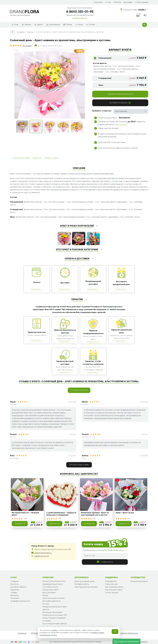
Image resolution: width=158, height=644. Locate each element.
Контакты (98, 2)
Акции (45, 595)
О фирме (15, 581)
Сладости (22, 633)
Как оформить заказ (114, 587)
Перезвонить (111, 581)
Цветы (39, 25)
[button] (126, 641)
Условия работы (82, 584)
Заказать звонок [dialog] (80, 18)
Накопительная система (53, 598)
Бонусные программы (52, 612)
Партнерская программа (86, 587)
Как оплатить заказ (114, 590)
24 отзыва (27, 46)
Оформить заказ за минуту (120, 94)
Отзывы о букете (52, 158)
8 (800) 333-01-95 (80, 12)
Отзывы (14, 593)
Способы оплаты (50, 587)
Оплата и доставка (21, 158)
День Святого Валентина (127, 633)
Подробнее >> (37, 289)
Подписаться (105, 562)
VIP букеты (35, 633)
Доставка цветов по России (52, 603)
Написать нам (111, 584)
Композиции (53, 25)
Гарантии (37, 158)
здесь (121, 550)
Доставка (128, 2)
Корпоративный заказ (84, 581)
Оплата (117, 2)
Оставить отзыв (79, 390)
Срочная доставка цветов (55, 624)
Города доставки (50, 590)
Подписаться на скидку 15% (55, 615)
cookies (54, 630)
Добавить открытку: (102, 111)
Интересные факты (139, 581)
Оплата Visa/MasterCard (54, 581)
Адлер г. (143, 10)
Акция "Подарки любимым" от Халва (54, 619)
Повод (68, 25)
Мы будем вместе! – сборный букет (25, 514)
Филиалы (14, 595)
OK (115, 632)
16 (25, 519)
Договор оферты (18, 587)
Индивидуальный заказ (53, 584)
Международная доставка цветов (55, 608)
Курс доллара (49, 593)
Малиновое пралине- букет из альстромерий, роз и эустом (95, 514)
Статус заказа (142, 2)
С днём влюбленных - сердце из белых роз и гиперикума (61, 514)
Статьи (91, 25)
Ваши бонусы (121, 124)
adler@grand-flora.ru (43, 553)
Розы (15, 25)
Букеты (26, 25)
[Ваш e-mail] (105, 556)
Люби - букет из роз (125, 513)
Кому (79, 25)
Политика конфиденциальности (20, 600)
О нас (108, 2)
